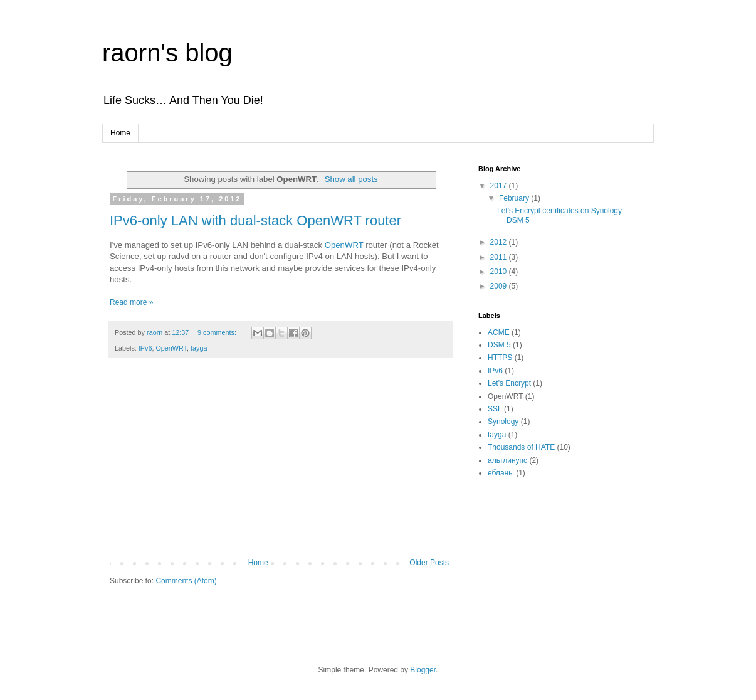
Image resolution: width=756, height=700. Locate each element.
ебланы (501, 473)
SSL (495, 409)
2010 (500, 272)
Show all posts (351, 179)
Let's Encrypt (509, 383)
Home (120, 133)
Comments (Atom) (186, 581)
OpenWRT (344, 245)
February (515, 198)
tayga (199, 348)
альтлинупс (507, 460)
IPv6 (145, 348)
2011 (500, 257)
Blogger (423, 670)
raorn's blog (167, 53)
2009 (500, 286)
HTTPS (500, 358)
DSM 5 (499, 345)
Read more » (131, 302)
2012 (500, 242)
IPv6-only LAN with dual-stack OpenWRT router (255, 220)
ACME (499, 332)
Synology (503, 422)
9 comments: (218, 332)
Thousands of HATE (521, 447)
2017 (500, 186)
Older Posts (429, 563)
